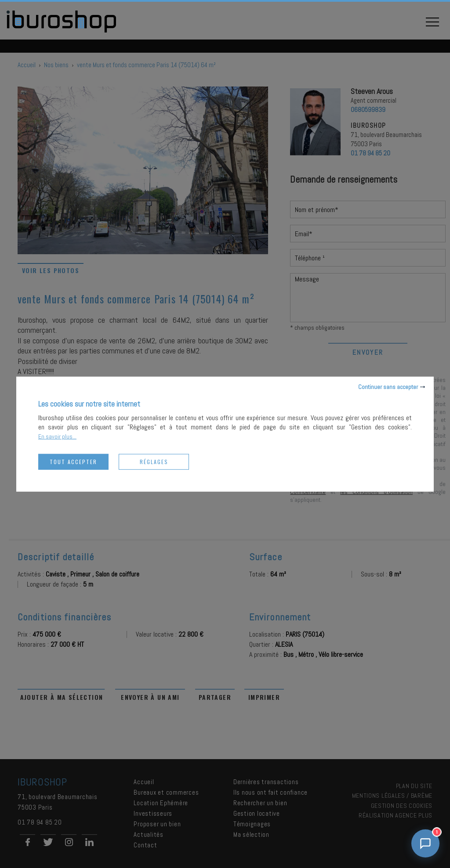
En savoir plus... (57, 436)
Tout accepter (73, 461)
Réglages (154, 461)
